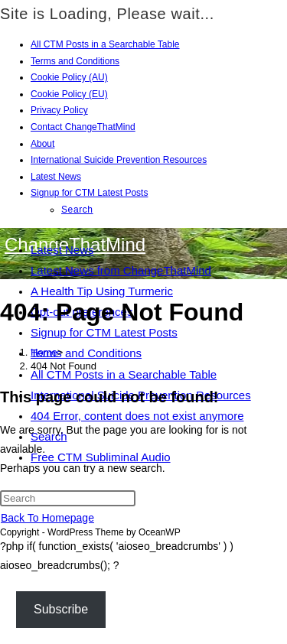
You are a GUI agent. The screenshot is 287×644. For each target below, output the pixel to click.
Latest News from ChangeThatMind (121, 270)
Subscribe (61, 609)
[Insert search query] (68, 498)
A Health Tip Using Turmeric (102, 291)
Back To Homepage (47, 518)
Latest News (56, 177)
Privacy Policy (59, 110)
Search (77, 210)
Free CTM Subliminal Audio (101, 457)
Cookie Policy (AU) (69, 77)
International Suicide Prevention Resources (119, 160)
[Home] (44, 352)
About (42, 144)
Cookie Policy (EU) (69, 94)
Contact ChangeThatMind (83, 127)
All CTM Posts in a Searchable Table (105, 44)
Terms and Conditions (75, 61)
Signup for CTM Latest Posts (89, 193)
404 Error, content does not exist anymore (137, 416)
